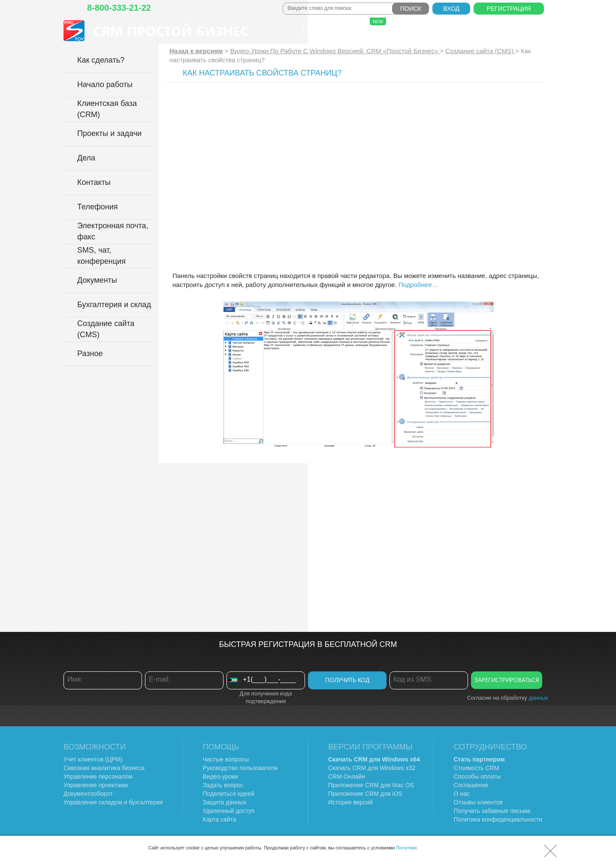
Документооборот (88, 794)
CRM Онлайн (347, 776)
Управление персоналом (98, 776)
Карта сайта (220, 819)
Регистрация (509, 9)
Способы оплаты (477, 776)
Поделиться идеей (229, 794)
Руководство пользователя (240, 768)
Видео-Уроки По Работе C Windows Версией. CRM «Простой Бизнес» (335, 51)
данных (538, 698)
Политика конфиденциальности (498, 819)
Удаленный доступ (229, 811)
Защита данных (225, 802)
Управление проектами (96, 785)
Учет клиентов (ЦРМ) (93, 759)
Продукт (323, 30)
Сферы (369, 27)
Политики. (407, 848)
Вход (451, 9)
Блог (485, 30)
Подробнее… (418, 285)
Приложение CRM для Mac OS (371, 785)
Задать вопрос (223, 785)
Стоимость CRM (477, 768)
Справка (525, 30)
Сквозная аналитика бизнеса (104, 768)
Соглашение (471, 785)
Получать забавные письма (492, 811)
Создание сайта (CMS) (480, 51)
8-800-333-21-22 (119, 8)
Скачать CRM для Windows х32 (372, 768)
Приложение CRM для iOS (365, 794)
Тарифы (409, 30)
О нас (450, 30)
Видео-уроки (220, 776)
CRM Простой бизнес (171, 31)
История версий (350, 802)
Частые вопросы (226, 759)
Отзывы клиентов (478, 802)
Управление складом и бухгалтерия (113, 802)
